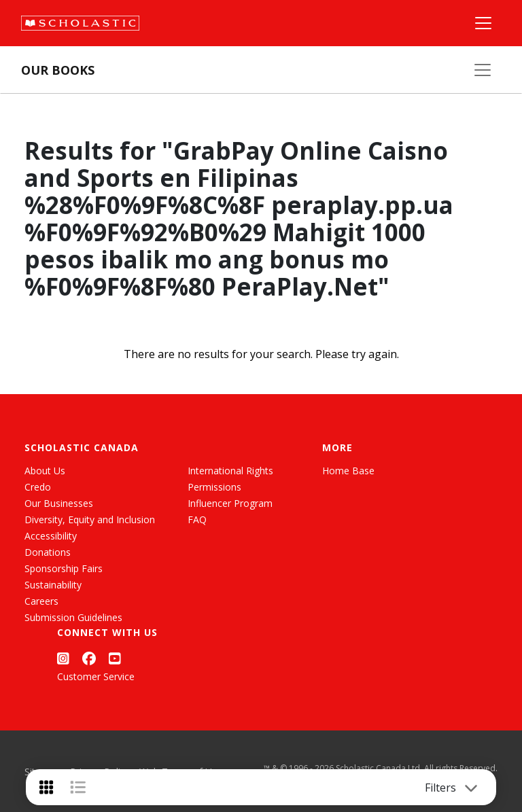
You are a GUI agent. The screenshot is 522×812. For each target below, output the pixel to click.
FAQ (197, 519)
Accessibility (51, 536)
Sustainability (53, 585)
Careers (41, 601)
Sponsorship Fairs (64, 568)
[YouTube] (115, 658)
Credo (38, 487)
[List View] (78, 787)
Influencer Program (230, 503)
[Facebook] (89, 658)
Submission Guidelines (73, 617)
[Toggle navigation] (471, 788)
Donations (48, 552)
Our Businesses (59, 503)
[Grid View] (46, 787)
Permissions (214, 487)
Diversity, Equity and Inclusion (90, 519)
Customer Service (96, 676)
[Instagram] (63, 658)
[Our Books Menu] (483, 70)
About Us (45, 471)
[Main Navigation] (483, 23)
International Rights (230, 471)
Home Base (348, 471)
